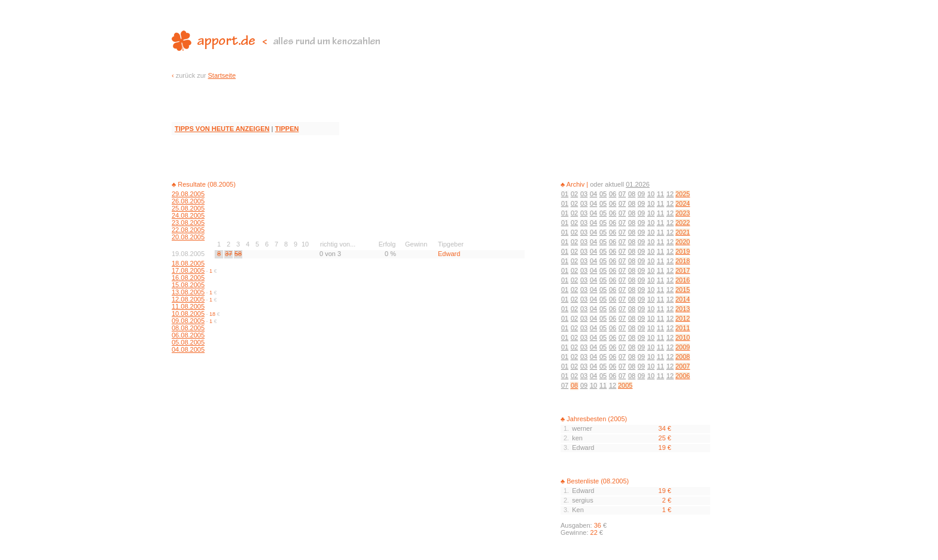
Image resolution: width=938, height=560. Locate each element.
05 (603, 194)
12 (670, 194)
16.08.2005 (188, 278)
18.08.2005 (188, 263)
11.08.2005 (188, 306)
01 (565, 194)
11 (660, 194)
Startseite (222, 75)
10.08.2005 (188, 314)
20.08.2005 (188, 237)
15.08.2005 (188, 285)
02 (574, 194)
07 (622, 194)
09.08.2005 (188, 321)
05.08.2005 (188, 342)
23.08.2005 (188, 223)
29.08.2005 (188, 194)
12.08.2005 (188, 299)
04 (593, 194)
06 (613, 194)
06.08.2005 (188, 335)
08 (632, 194)
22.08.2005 (188, 230)
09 (641, 194)
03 (584, 194)
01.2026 (638, 184)
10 (651, 194)
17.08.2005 (188, 270)
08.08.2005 (188, 328)
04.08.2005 (188, 349)
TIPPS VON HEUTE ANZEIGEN (222, 129)
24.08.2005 (188, 215)
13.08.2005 (188, 292)
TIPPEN (287, 129)
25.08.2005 (188, 208)
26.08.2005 (188, 201)
